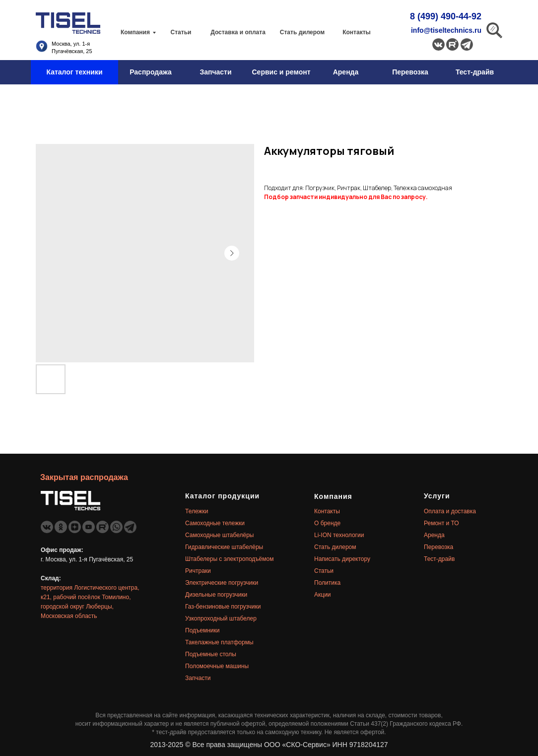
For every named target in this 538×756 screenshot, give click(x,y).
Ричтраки (198, 571)
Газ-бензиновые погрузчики (223, 607)
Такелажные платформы (219, 642)
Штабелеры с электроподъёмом (229, 559)
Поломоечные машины (217, 666)
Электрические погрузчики (222, 583)
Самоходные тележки (215, 523)
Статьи (324, 571)
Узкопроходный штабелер (221, 619)
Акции (323, 595)
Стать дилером (335, 547)
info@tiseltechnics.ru (446, 30)
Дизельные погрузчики (216, 595)
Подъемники (202, 630)
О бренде (327, 523)
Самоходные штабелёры (219, 535)
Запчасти (198, 678)
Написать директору (342, 559)
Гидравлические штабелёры (224, 547)
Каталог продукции (222, 496)
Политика (327, 583)
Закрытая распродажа (84, 477)
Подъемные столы (211, 654)
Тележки (197, 511)
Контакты (327, 511)
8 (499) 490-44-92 (446, 16)
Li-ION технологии (339, 535)
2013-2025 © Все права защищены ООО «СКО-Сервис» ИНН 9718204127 (269, 745)
